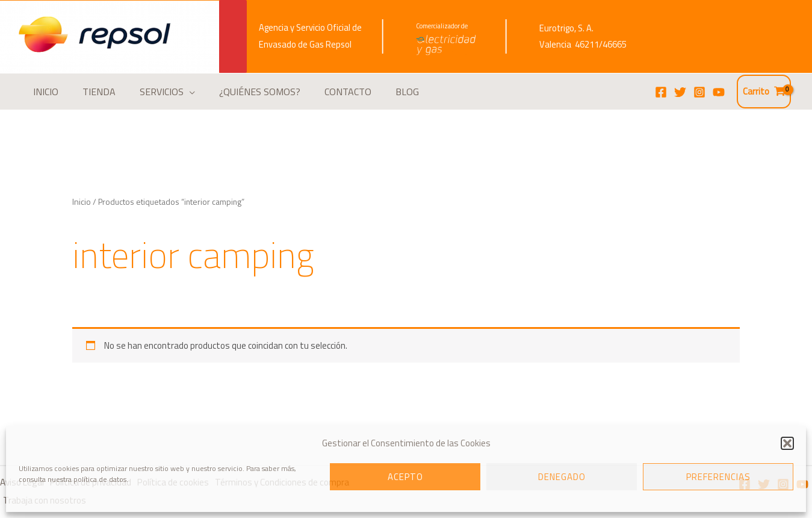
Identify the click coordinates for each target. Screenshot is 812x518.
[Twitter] (680, 92)
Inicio (81, 201)
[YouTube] (719, 92)
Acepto (405, 477)
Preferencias (718, 477)
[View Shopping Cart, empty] (764, 92)
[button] (787, 443)
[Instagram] (699, 92)
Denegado (562, 477)
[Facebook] (661, 92)
